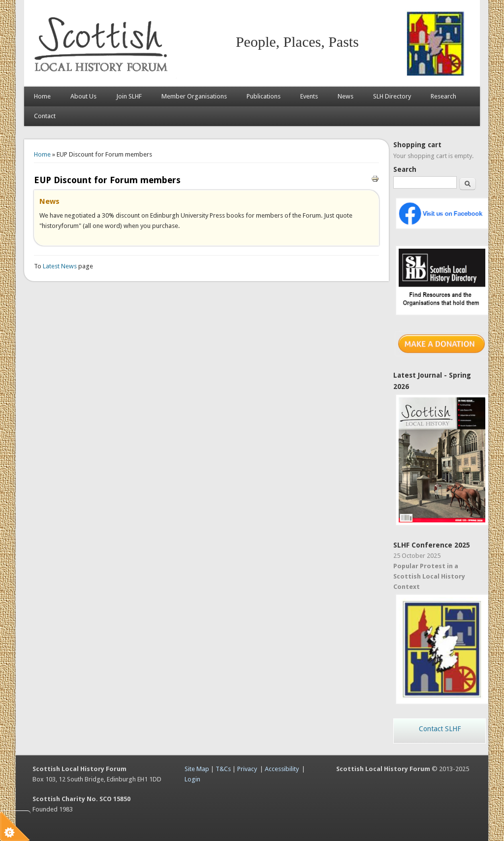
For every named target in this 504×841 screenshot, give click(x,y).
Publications (264, 96)
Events (309, 96)
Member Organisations (194, 96)
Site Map (197, 769)
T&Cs (223, 769)
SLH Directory (392, 96)
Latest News (61, 266)
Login (192, 779)
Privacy (247, 769)
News (346, 96)
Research (443, 96)
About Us (83, 96)
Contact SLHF (440, 729)
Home (42, 96)
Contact (45, 116)
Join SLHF (129, 96)
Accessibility (282, 769)
